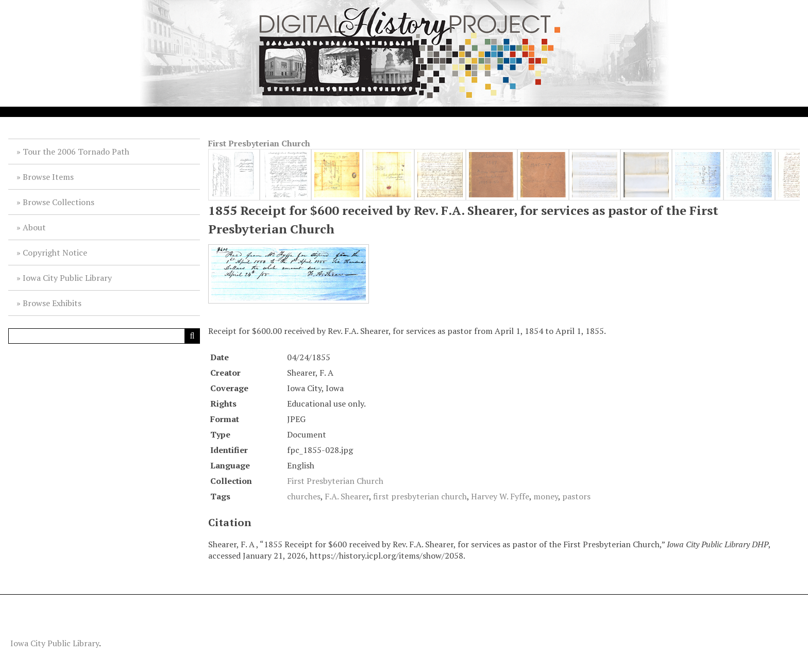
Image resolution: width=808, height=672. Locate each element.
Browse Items (48, 177)
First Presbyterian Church (259, 143)
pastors (576, 496)
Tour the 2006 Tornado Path (76, 152)
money (546, 496)
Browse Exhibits (52, 303)
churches (304, 496)
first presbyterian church (420, 496)
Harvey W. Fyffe (500, 496)
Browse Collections (58, 202)
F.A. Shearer (347, 496)
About (34, 227)
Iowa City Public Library (67, 278)
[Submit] (192, 336)
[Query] (104, 336)
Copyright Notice (55, 253)
